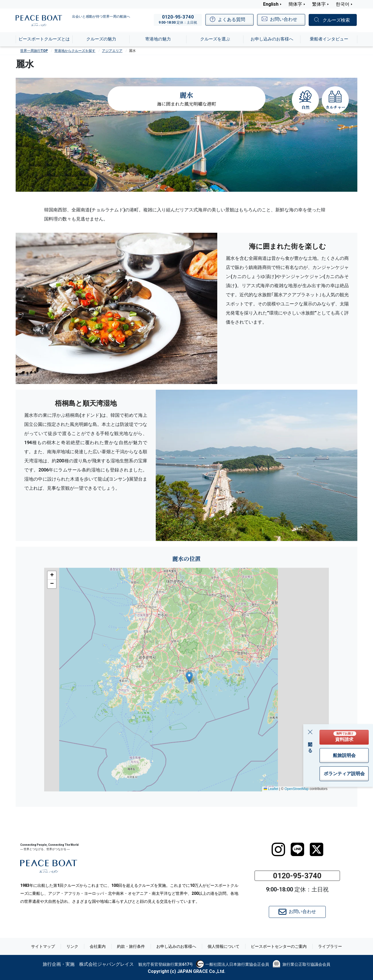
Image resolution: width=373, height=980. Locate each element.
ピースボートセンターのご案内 (279, 946)
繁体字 (319, 4)
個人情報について (224, 946)
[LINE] (297, 850)
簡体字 (295, 4)
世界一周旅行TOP (34, 51)
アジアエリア (112, 51)
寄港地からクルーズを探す (75, 51)
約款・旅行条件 (131, 946)
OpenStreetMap (297, 789)
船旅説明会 (344, 755)
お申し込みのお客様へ (176, 946)
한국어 (343, 4)
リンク (72, 946)
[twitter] (316, 850)
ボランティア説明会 (344, 774)
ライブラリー (330, 946)
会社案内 (98, 946)
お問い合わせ (297, 912)
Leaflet (271, 789)
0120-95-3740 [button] (297, 876)
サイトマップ (43, 946)
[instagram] (278, 850)
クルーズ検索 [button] (336, 20)
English (271, 4)
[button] (189, 677)
